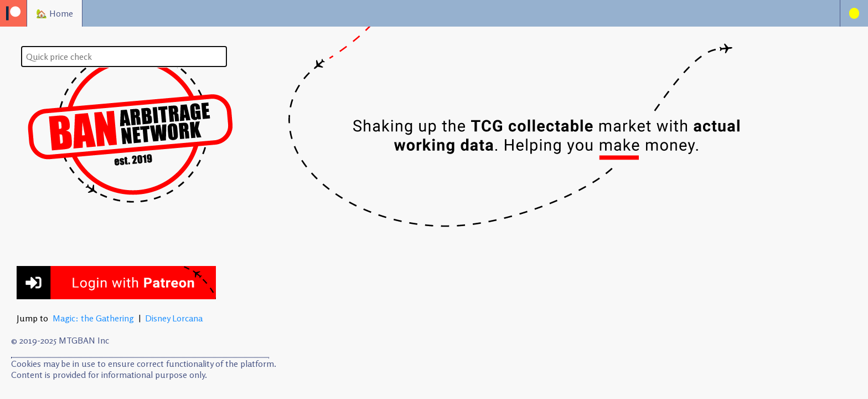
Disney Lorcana (174, 318)
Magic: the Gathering (93, 318)
